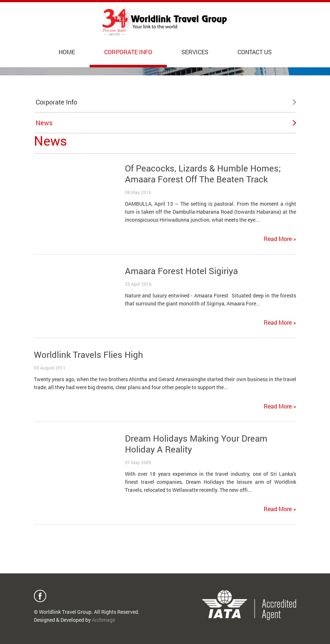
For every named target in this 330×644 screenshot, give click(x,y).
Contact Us (255, 52)
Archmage (103, 620)
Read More (280, 239)
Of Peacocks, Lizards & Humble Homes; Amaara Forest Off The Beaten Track (203, 174)
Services (195, 52)
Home (67, 52)
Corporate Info (128, 52)
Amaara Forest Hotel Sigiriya (181, 271)
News (44, 123)
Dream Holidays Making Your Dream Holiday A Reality (196, 444)
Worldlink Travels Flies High (89, 355)
